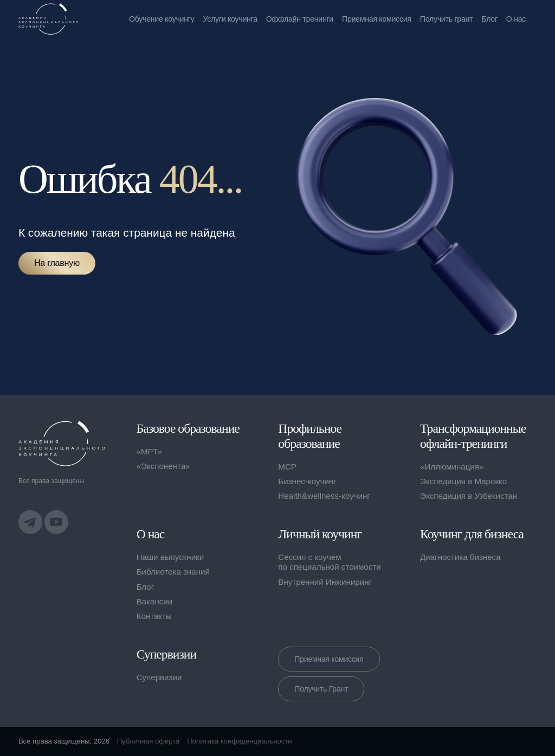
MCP (287, 467)
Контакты (154, 616)
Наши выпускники (170, 557)
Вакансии (155, 601)
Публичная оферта (149, 741)
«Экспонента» (163, 466)
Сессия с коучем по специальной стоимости (329, 562)
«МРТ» (149, 451)
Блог (489, 19)
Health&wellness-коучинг (324, 496)
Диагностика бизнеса (460, 557)
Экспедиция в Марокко (463, 481)
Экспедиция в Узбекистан (469, 496)
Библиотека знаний (173, 572)
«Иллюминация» (452, 467)
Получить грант (447, 19)
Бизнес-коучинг (307, 481)
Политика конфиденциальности (239, 741)
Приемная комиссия (377, 19)
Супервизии (159, 677)
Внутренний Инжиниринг (325, 582)
